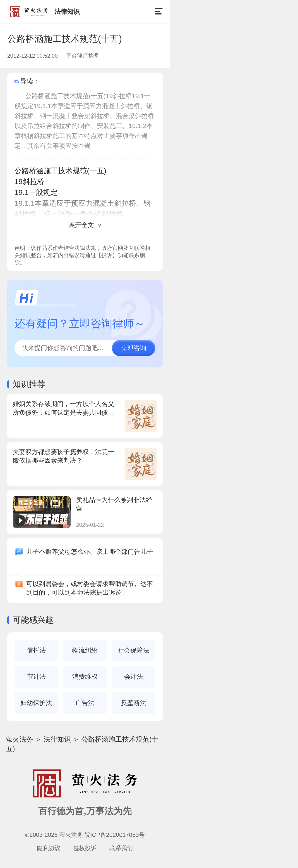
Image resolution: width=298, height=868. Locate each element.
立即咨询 (134, 348)
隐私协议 (49, 848)
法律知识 (57, 739)
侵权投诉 (85, 848)
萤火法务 (19, 739)
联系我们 (121, 848)
